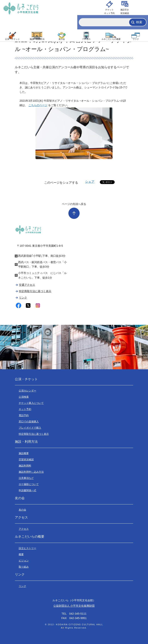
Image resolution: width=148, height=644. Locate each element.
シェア (90, 182)
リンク (136, 39)
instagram (38, 306)
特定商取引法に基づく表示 (35, 291)
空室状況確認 (26, 459)
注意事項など (26, 478)
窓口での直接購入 (29, 422)
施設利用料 (25, 466)
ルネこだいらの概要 (111, 39)
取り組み (24, 567)
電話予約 (24, 415)
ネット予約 (25, 409)
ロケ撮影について (29, 484)
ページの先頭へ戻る (74, 204)
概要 (21, 554)
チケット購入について (31, 403)
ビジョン (24, 561)
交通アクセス (27, 285)
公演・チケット (12, 39)
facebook (18, 306)
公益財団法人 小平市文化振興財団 (74, 606)
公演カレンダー (27, 391)
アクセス (86, 39)
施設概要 (24, 453)
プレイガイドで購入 (30, 428)
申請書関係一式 (27, 490)
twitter (28, 306)
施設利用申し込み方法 (31, 472)
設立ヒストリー (27, 548)
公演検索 (24, 397)
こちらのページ (38, 105)
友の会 (62, 39)
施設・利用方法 (37, 39)
